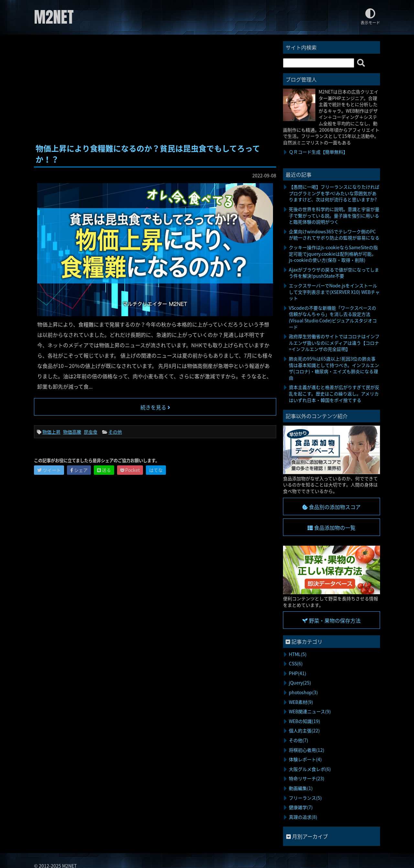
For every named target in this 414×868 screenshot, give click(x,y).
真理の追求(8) (303, 817)
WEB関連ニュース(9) (310, 711)
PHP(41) (298, 673)
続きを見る (155, 407)
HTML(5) (298, 654)
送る (104, 470)
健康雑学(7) (301, 807)
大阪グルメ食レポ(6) (310, 769)
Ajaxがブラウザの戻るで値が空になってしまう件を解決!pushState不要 (334, 273)
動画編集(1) (301, 788)
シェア (79, 470)
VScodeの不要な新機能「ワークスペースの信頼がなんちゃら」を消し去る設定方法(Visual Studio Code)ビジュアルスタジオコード (333, 317)
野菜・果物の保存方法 (332, 620)
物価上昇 (51, 432)
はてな (156, 470)
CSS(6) (296, 663)
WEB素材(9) (301, 702)
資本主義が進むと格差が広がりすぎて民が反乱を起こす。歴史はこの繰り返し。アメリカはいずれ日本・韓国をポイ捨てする (334, 393)
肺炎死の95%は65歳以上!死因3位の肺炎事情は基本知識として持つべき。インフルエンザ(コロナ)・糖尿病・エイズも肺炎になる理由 (334, 368)
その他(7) (299, 740)
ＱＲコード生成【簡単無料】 (318, 152)
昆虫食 (91, 432)
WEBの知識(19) (305, 721)
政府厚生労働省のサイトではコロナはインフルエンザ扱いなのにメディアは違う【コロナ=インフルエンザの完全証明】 (334, 343)
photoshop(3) (303, 692)
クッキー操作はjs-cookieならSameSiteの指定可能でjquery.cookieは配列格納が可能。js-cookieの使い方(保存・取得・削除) (333, 254)
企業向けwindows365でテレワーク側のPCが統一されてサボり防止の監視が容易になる (334, 235)
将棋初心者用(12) (307, 750)
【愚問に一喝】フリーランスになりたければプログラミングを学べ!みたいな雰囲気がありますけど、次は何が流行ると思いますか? (334, 193)
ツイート (49, 470)
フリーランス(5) (305, 798)
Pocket (130, 470)
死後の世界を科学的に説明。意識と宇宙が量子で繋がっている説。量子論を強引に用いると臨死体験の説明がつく (334, 215)
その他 (115, 432)
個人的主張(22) (304, 730)
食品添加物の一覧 (332, 528)
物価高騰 (72, 432)
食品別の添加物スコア (332, 507)
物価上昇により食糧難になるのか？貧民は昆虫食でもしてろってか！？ (148, 154)
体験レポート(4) (305, 759)
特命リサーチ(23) (307, 778)
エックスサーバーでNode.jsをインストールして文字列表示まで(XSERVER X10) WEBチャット (334, 292)
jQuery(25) (300, 683)
